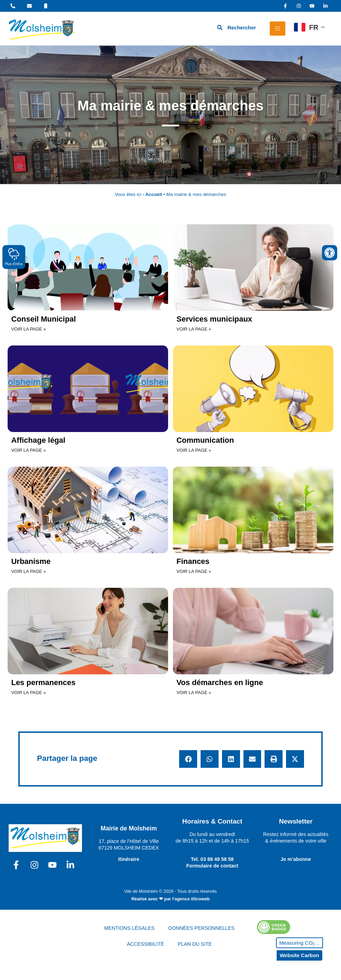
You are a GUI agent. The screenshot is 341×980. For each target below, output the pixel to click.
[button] (188, 759)
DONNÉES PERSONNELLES (201, 928)
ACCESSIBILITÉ (145, 944)
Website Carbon (299, 955)
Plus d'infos (14, 257)
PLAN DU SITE (195, 944)
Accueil (154, 194)
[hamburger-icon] (278, 29)
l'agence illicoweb (191, 899)
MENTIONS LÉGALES (129, 928)
